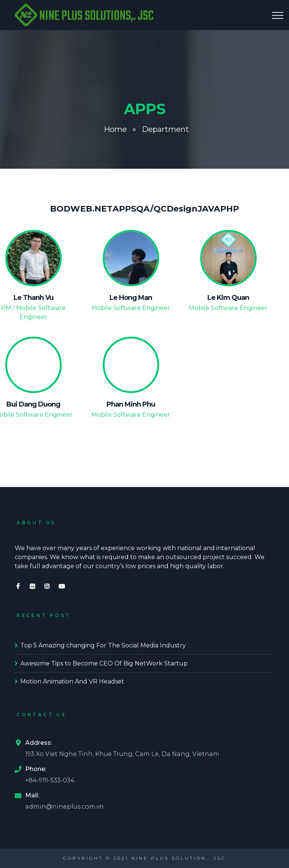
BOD (60, 209)
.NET (102, 209)
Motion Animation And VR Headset (72, 681)
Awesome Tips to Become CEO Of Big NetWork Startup (104, 663)
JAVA (209, 209)
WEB (81, 209)
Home (115, 129)
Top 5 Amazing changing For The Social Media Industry (103, 645)
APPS (124, 209)
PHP (230, 209)
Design (182, 209)
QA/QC (151, 209)
